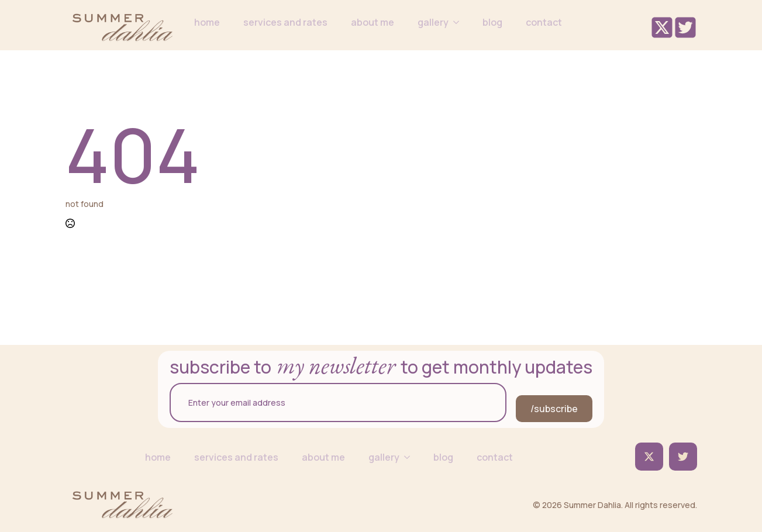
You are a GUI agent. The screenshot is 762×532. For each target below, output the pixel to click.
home (207, 22)
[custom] (683, 457)
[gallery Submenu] (460, 22)
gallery (433, 22)
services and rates (285, 22)
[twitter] (649, 457)
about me (373, 22)
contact (544, 22)
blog (492, 22)
